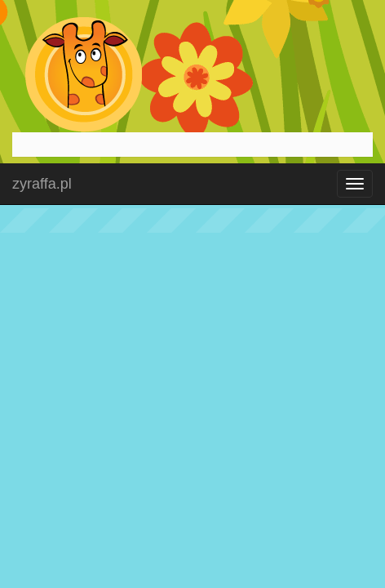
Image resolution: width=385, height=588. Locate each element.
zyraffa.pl (42, 184)
